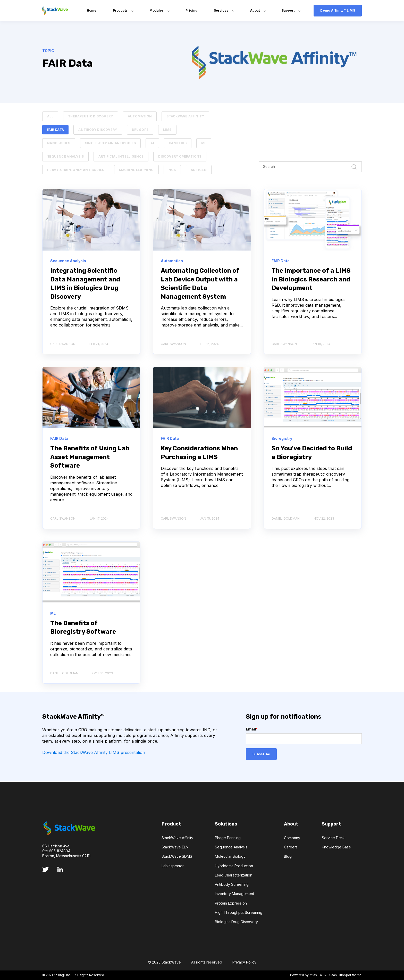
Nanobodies (59, 143)
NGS (172, 170)
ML (204, 143)
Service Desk (333, 838)
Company (292, 838)
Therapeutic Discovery (91, 116)
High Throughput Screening (239, 912)
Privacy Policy (244, 962)
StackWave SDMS (177, 856)
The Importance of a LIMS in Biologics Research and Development (311, 279)
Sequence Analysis (65, 156)
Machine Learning (136, 170)
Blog (288, 856)
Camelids (178, 143)
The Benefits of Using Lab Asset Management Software (90, 457)
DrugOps (140, 130)
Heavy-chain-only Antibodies (76, 170)
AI (152, 143)
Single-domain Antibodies (111, 143)
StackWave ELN (175, 847)
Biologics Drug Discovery (236, 922)
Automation (140, 116)
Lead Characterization (234, 875)
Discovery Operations (180, 156)
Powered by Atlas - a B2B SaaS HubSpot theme (326, 975)
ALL (50, 116)
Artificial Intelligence (121, 156)
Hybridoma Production (234, 866)
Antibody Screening (232, 884)
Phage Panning (228, 838)
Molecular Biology (230, 856)
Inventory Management (234, 894)
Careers (291, 847)
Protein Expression (231, 903)
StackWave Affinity (185, 116)
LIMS (167, 130)
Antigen (199, 170)
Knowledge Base (336, 847)
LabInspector (173, 866)
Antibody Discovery (98, 130)
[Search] (310, 167)
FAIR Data (55, 130)
